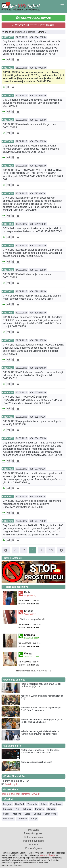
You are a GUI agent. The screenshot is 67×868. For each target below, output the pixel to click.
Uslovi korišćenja (34, 837)
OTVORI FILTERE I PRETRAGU (34, 25)
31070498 (8, 224)
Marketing (34, 830)
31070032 (8, 340)
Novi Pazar (8, 819)
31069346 (8, 521)
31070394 (8, 245)
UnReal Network (31, 794)
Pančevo (39, 809)
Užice (27, 814)
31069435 (8, 438)
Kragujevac (56, 804)
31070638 (8, 120)
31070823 (8, 68)
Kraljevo (17, 814)
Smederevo (50, 814)
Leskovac (22, 819)
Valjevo (38, 814)
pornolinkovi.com (11, 794)
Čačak (6, 814)
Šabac (44, 804)
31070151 (8, 313)
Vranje (34, 819)
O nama (33, 845)
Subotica (31, 32)
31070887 (8, 37)
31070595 (8, 166)
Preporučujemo (34, 848)
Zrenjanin (32, 804)
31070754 (8, 95)
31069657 (8, 417)
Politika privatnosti (33, 841)
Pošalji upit (11, 784)
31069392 (8, 496)
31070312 (8, 270)
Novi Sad (19, 804)
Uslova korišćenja (47, 855)
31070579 (8, 193)
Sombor (51, 809)
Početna (19, 32)
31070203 (8, 291)
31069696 (8, 392)
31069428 (8, 469)
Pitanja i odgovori (33, 833)
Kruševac (8, 809)
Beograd (7, 804)
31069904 (8, 368)
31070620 (8, 141)
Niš (18, 809)
